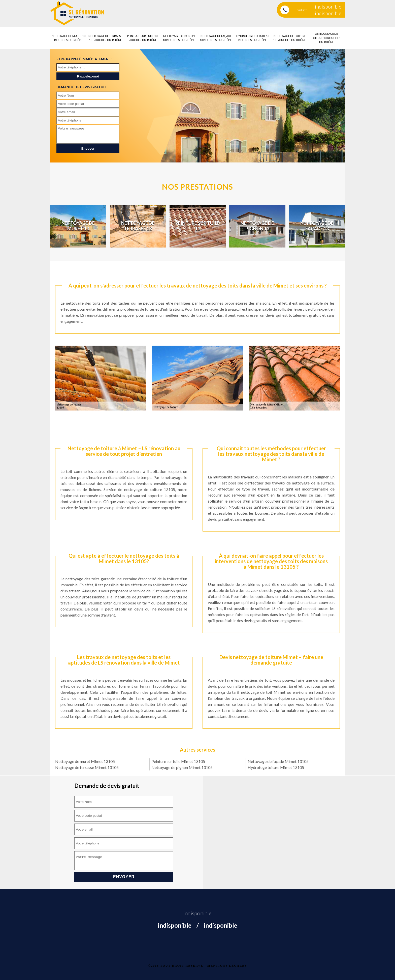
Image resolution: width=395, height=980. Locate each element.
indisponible (328, 7)
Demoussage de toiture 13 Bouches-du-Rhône (326, 38)
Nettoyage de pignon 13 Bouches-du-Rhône (179, 38)
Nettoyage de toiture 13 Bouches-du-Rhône (290, 38)
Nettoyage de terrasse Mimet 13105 (87, 767)
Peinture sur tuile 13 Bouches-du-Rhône (142, 38)
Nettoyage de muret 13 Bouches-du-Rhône (69, 38)
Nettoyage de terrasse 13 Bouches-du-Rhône (105, 38)
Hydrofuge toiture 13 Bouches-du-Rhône (253, 38)
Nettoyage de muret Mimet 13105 (85, 761)
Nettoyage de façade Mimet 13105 (278, 761)
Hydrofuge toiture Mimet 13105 (276, 767)
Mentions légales (227, 966)
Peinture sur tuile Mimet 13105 (178, 761)
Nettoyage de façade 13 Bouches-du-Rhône (216, 38)
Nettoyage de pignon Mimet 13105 (182, 767)
